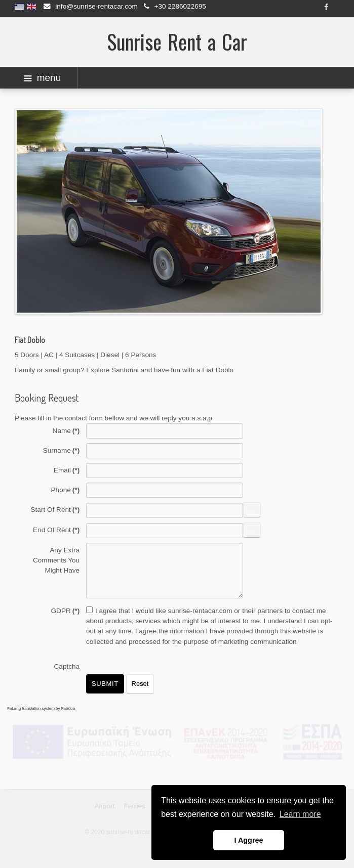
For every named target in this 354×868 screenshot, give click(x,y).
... (252, 510)
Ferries (135, 805)
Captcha (67, 666)
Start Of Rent (55, 510)
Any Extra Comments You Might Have (56, 560)
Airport (104, 805)
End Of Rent (56, 530)
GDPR (66, 611)
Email (67, 470)
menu (43, 78)
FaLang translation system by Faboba (41, 708)
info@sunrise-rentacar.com (96, 6)
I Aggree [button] (248, 840)
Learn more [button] (300, 814)
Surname (62, 450)
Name (66, 431)
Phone (66, 490)
